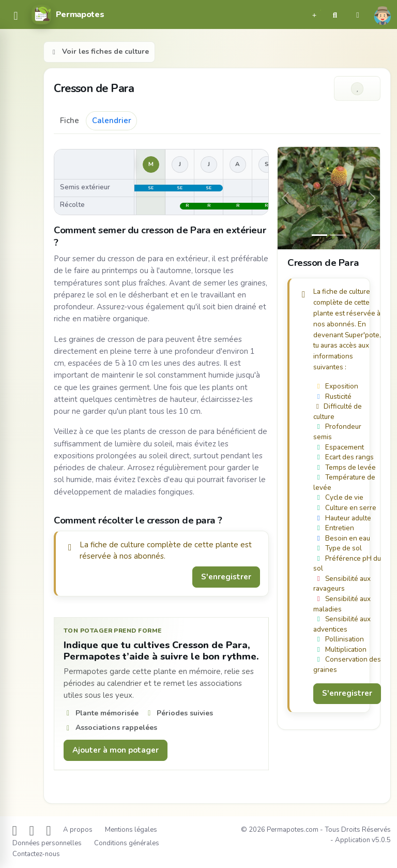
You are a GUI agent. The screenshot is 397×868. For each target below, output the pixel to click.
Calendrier (112, 121)
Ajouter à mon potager (116, 750)
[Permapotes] (68, 14)
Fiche (70, 121)
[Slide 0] (319, 235)
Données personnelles (47, 843)
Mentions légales (131, 830)
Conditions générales (127, 843)
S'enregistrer (226, 577)
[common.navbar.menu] (16, 17)
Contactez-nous (36, 854)
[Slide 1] (338, 235)
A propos (78, 830)
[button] (314, 14)
